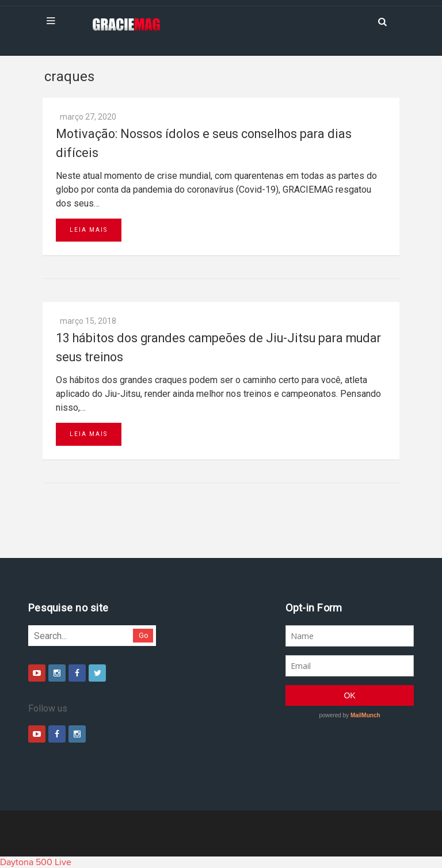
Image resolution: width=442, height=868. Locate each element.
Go (144, 635)
